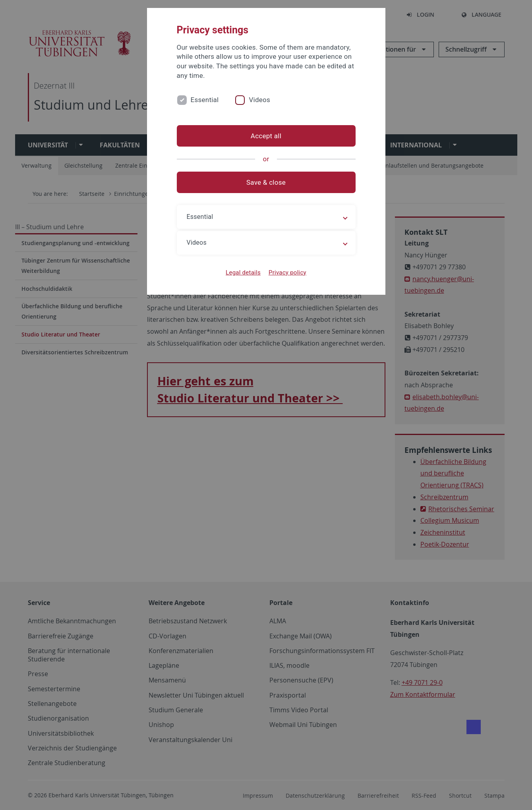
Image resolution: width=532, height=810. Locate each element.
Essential (205, 100)
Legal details (243, 273)
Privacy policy (287, 273)
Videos (259, 100)
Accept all (266, 136)
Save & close (266, 182)
